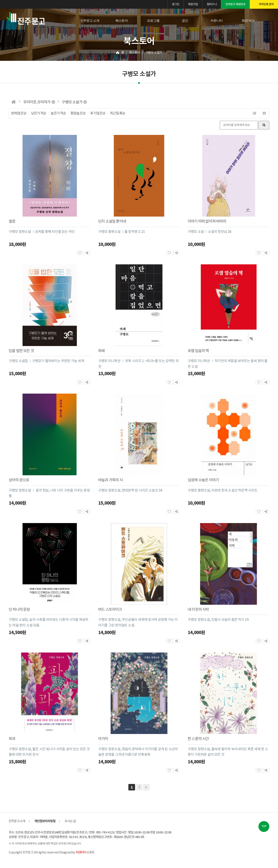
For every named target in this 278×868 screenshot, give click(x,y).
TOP (264, 826)
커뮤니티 (217, 21)
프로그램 (153, 21)
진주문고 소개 (90, 21)
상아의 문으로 (19, 480)
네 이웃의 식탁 (198, 610)
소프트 (85, 852)
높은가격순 (58, 113)
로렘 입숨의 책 (198, 351)
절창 (12, 222)
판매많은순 (19, 113)
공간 (185, 21)
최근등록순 (118, 113)
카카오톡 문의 (266, 4)
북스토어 (122, 21)
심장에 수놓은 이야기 (203, 480)
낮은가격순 (39, 113)
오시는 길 (70, 821)
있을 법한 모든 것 (21, 351)
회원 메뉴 (248, 21)
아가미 (103, 739)
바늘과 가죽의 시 (110, 480)
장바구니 (212, 4)
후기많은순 (98, 113)
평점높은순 (78, 113)
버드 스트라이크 (110, 610)
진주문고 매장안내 (235, 4)
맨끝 (146, 787)
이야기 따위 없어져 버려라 (207, 222)
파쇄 (101, 351)
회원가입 (193, 4)
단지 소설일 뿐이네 (112, 222)
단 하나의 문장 (19, 610)
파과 (12, 739)
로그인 (176, 4)
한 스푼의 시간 (198, 739)
